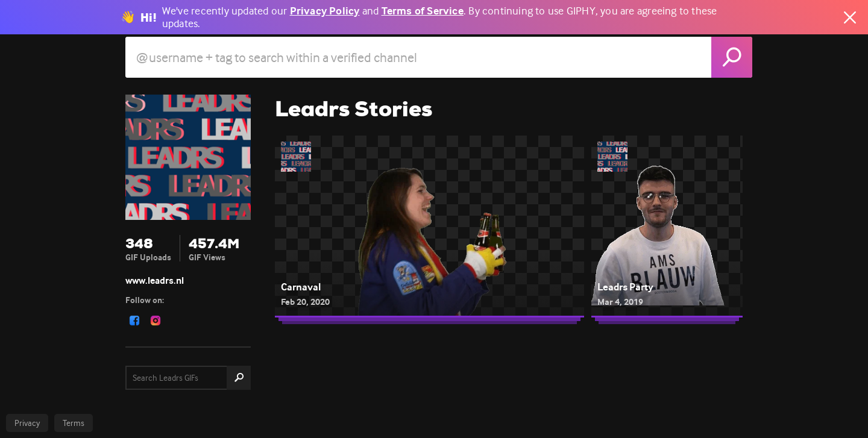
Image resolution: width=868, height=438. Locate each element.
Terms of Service (423, 11)
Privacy (27, 423)
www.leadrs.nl (155, 280)
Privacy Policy (325, 11)
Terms (74, 423)
